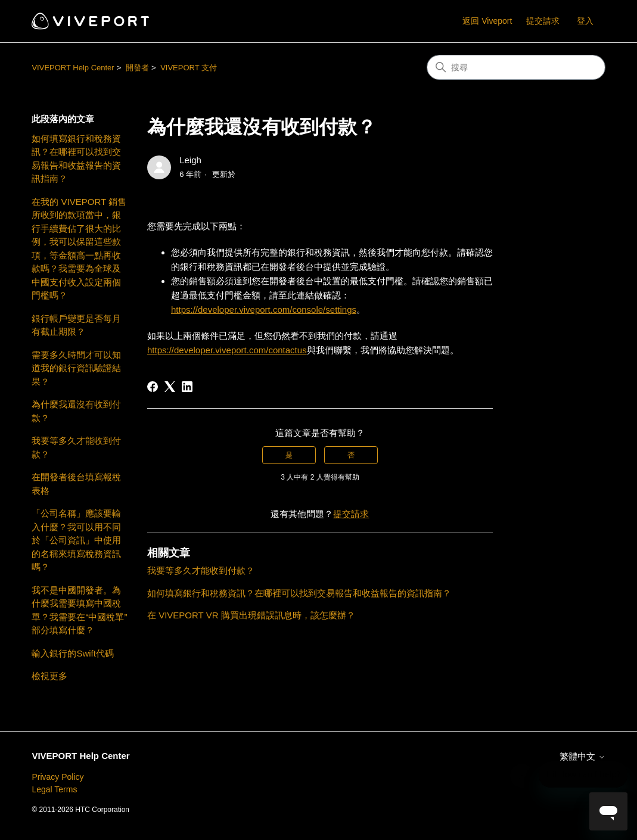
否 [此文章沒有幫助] (351, 455)
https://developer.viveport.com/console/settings (264, 309)
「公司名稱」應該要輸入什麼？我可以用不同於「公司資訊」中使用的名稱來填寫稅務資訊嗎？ (76, 540)
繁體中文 (582, 756)
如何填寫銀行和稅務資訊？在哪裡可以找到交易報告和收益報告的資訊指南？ (76, 159)
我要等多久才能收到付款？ (76, 447)
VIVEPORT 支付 (189, 68)
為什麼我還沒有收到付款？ (76, 411)
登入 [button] (585, 21)
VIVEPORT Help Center (73, 68)
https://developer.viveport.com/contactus (227, 350)
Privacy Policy (58, 777)
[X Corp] (170, 387)
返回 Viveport (487, 21)
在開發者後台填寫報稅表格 (76, 484)
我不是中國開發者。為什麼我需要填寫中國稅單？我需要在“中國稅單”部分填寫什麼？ (79, 610)
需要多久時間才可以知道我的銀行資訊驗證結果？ (76, 368)
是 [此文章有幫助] (289, 455)
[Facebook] (153, 387)
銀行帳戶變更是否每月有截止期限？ (76, 325)
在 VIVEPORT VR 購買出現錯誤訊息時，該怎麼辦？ (251, 615)
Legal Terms (54, 789)
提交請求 (543, 21)
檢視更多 (49, 676)
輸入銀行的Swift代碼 (73, 653)
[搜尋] (516, 67)
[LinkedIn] (187, 387)
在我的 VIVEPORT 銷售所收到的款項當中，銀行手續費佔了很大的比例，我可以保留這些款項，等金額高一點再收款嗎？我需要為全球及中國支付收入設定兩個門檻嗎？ (79, 249)
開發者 (137, 68)
